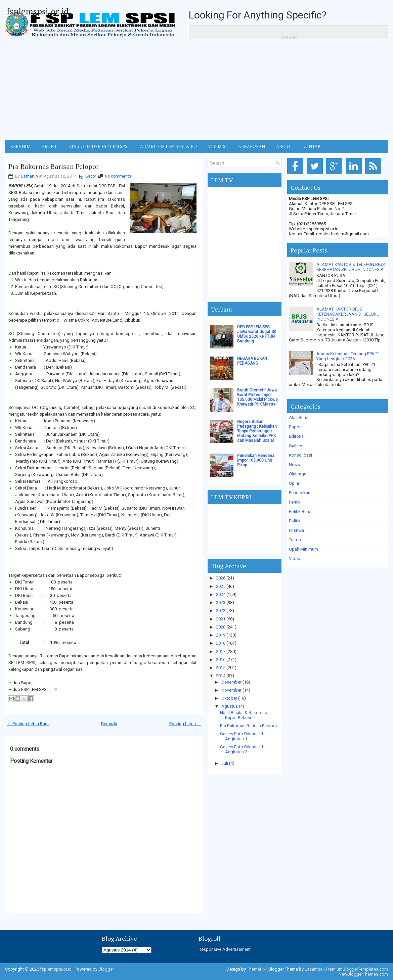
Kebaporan (252, 146)
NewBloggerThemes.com (363, 974)
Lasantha (314, 969)
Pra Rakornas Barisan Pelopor (54, 167)
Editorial (297, 436)
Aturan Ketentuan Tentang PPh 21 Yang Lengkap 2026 (348, 356)
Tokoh (295, 540)
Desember (231, 682)
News (294, 464)
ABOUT (284, 146)
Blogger (106, 969)
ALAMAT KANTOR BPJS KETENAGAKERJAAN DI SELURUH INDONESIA (350, 314)
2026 (221, 578)
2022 (221, 611)
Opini (294, 483)
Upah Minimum (303, 549)
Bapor (91, 176)
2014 (221, 676)
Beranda (109, 724)
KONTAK (312, 146)
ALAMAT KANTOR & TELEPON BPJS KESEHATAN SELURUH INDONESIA (351, 267)
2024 (221, 594)
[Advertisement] (196, 89)
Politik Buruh (301, 511)
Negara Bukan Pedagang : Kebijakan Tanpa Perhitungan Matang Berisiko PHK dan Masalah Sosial (257, 431)
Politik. (295, 521)
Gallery (295, 446)
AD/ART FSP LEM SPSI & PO (168, 146)
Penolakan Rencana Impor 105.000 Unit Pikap (256, 460)
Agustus (230, 706)
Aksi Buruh (299, 417)
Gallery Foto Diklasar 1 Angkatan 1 (242, 736)
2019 (221, 635)
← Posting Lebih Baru (28, 724)
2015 (221, 668)
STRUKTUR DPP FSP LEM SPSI (99, 146)
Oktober (229, 698)
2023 (221, 602)
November (231, 690)
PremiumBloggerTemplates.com (357, 969)
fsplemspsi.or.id (38, 11)
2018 (221, 643)
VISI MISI (217, 146)
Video (295, 558)
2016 (221, 660)
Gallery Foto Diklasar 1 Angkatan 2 (242, 749)
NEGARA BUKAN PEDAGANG (252, 361)
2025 (221, 586)
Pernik (295, 502)
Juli (225, 763)
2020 (221, 627)
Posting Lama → (185, 724)
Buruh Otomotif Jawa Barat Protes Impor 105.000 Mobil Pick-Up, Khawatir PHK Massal (258, 397)
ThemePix (256, 969)
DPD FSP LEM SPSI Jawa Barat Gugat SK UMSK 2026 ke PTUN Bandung (257, 334)
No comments (118, 176)
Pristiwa (296, 530)
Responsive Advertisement (225, 949)
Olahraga (298, 474)
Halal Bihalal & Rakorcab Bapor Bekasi (244, 715)
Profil (50, 146)
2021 (221, 619)
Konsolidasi (300, 455)
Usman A (29, 176)
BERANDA (20, 146)
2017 (221, 651)
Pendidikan (300, 493)
